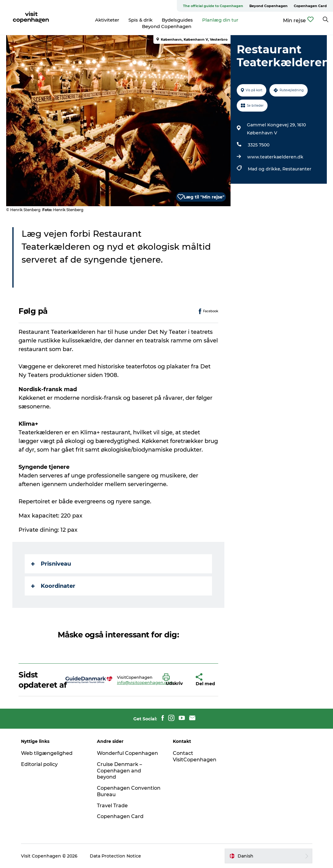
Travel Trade (112, 806)
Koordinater (53, 586)
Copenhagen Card (310, 6)
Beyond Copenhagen (268, 6)
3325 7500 (259, 145)
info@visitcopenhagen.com (145, 682)
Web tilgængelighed (47, 753)
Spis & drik (140, 20)
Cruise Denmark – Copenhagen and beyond (119, 771)
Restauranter (297, 169)
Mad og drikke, (265, 169)
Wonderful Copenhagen (127, 753)
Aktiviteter (107, 20)
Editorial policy (39, 764)
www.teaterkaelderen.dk (275, 157)
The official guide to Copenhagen (213, 6)
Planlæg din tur (220, 20)
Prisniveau (51, 564)
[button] (175, 680)
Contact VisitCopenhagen (195, 756)
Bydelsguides (177, 20)
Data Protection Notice (115, 856)
